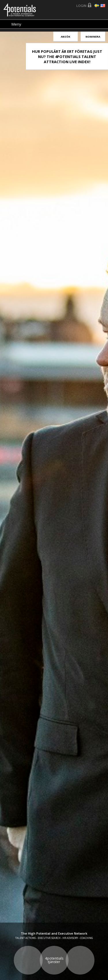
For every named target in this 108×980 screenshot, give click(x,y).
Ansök (66, 37)
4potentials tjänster (54, 960)
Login (81, 6)
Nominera (93, 37)
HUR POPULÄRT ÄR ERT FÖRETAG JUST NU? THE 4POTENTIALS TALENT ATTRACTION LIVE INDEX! (67, 57)
